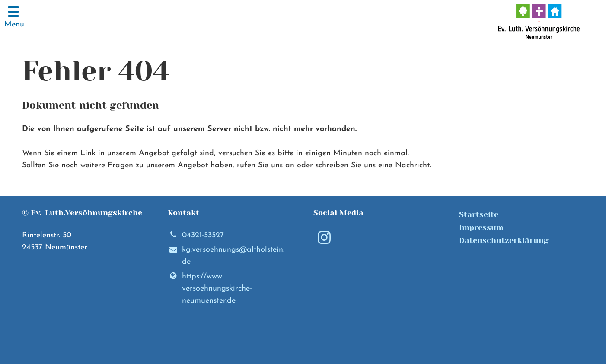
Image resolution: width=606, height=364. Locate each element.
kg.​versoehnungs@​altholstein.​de (226, 256)
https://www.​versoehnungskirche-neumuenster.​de (210, 289)
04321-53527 (196, 236)
